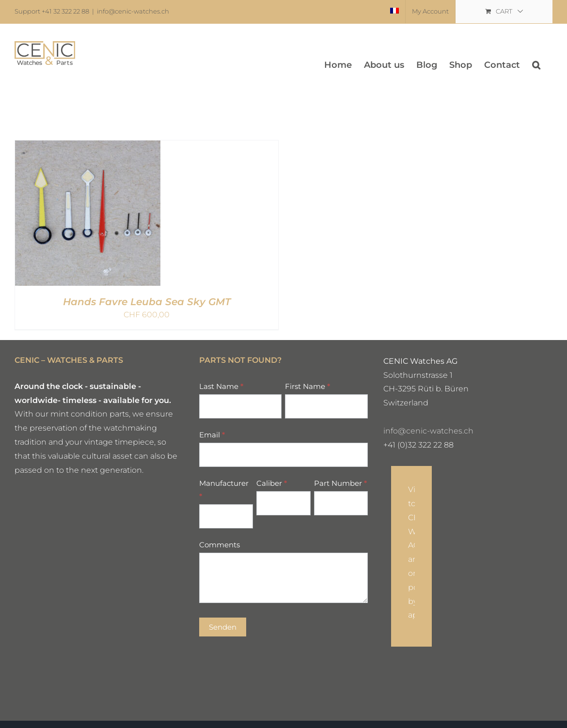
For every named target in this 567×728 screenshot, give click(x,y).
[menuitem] (394, 12)
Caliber (272, 483)
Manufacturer (224, 490)
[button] (536, 65)
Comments (220, 545)
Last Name (221, 386)
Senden (223, 627)
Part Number (340, 483)
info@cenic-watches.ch (133, 11)
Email (212, 435)
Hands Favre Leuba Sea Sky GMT (147, 302)
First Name (307, 386)
